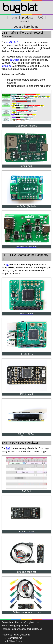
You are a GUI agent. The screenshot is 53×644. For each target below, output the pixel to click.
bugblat (20, 7)
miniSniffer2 (12, 42)
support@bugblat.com (31, 629)
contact (25, 21)
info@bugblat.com (30, 622)
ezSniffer (14, 60)
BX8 (8, 448)
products (28, 18)
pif (7, 265)
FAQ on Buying (15, 641)
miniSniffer (7, 66)
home (14, 18)
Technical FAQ (14, 638)
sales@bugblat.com (18, 626)
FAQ (41, 18)
